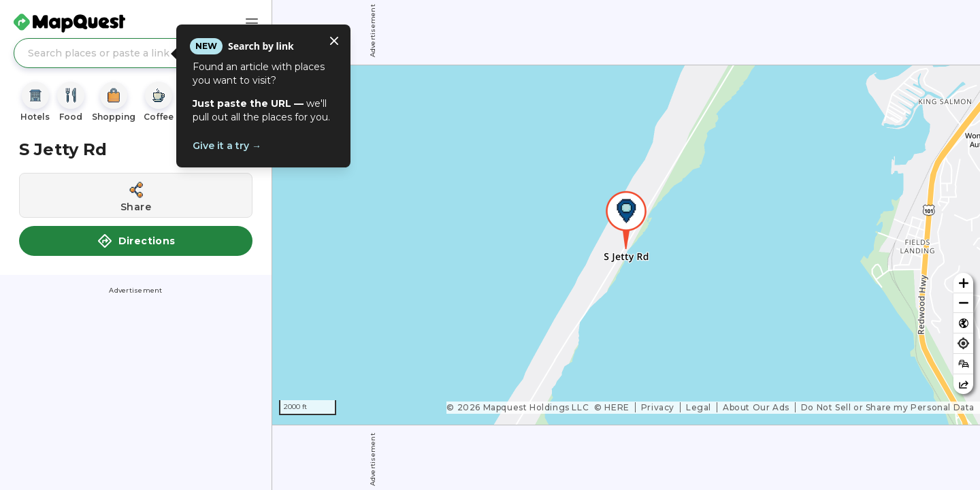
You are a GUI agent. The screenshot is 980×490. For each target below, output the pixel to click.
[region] (626, 245)
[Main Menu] (252, 23)
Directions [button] (136, 241)
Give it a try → (227, 146)
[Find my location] (963, 343)
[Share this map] (963, 384)
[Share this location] (136, 195)
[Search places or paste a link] (136, 53)
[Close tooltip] (334, 41)
